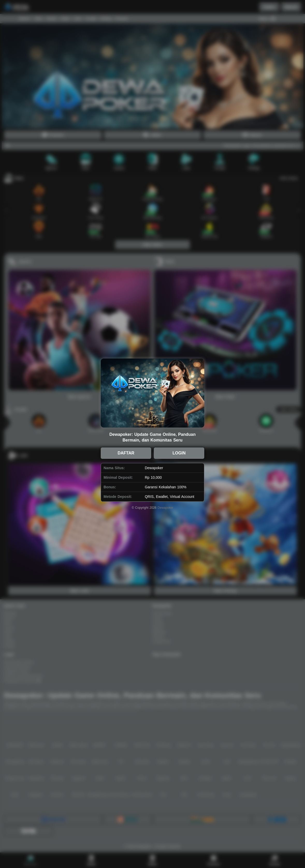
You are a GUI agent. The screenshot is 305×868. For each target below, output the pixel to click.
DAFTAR (126, 453)
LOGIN (179, 453)
